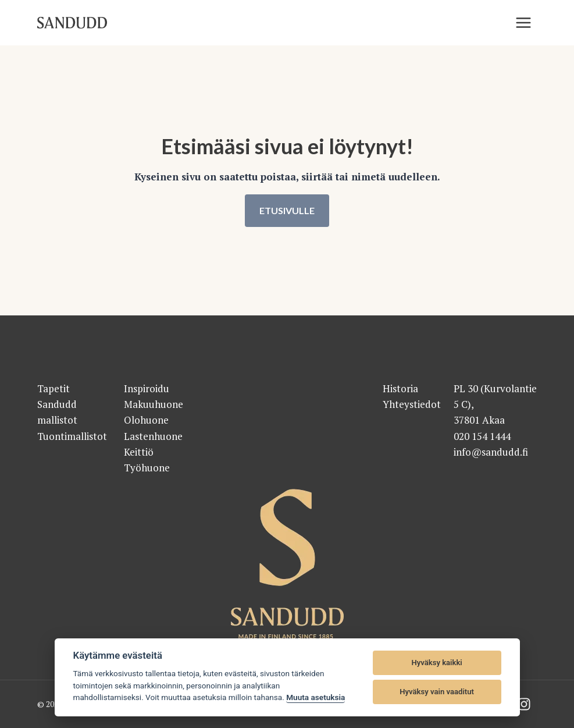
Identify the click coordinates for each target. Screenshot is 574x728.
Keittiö (139, 452)
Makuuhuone (154, 404)
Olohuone (146, 420)
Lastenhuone (153, 436)
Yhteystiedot (412, 404)
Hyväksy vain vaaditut (437, 692)
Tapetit (54, 388)
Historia (400, 388)
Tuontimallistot (72, 436)
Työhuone (147, 468)
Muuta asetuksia (315, 697)
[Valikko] (523, 23)
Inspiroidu (147, 388)
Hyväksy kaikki (436, 663)
